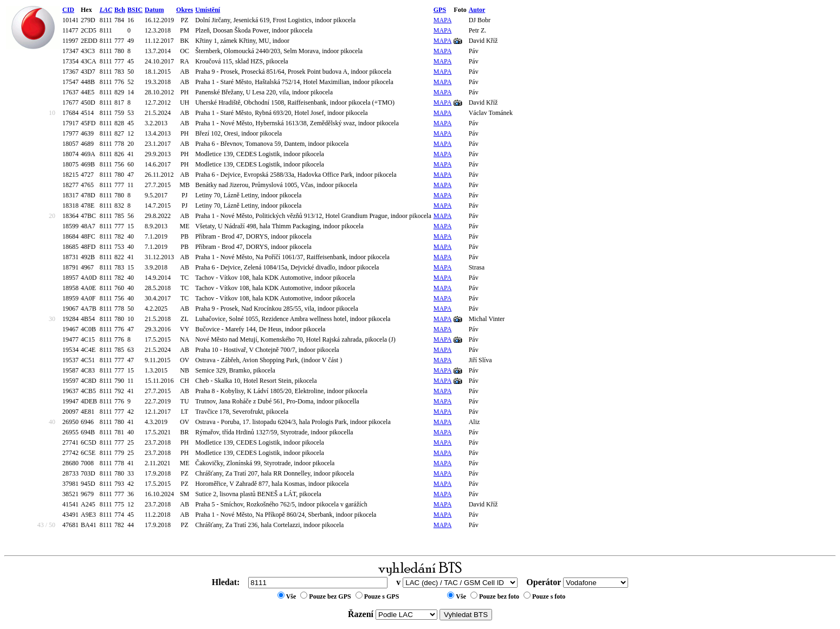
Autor (477, 10)
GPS (440, 10)
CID (68, 10)
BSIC (135, 10)
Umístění (208, 10)
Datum (154, 10)
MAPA (443, 20)
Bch (120, 10)
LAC (106, 10)
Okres (185, 10)
